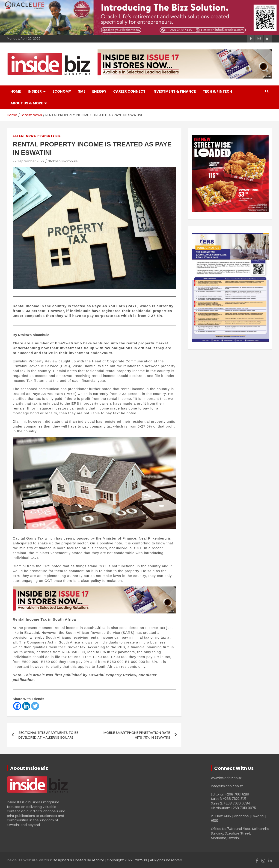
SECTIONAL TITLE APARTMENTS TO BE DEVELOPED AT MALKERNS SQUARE (48, 735)
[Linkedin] (26, 706)
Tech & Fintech (217, 91)
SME (82, 91)
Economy (62, 91)
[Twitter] (35, 706)
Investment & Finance (174, 91)
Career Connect (129, 91)
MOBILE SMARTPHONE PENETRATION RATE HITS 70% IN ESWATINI (137, 735)
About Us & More (27, 103)
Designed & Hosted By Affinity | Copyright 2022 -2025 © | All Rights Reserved (117, 860)
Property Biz (49, 136)
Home (16, 91)
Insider (35, 91)
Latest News (24, 136)
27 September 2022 (28, 161)
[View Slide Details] (230, 174)
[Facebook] (17, 706)
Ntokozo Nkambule (63, 161)
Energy (99, 91)
